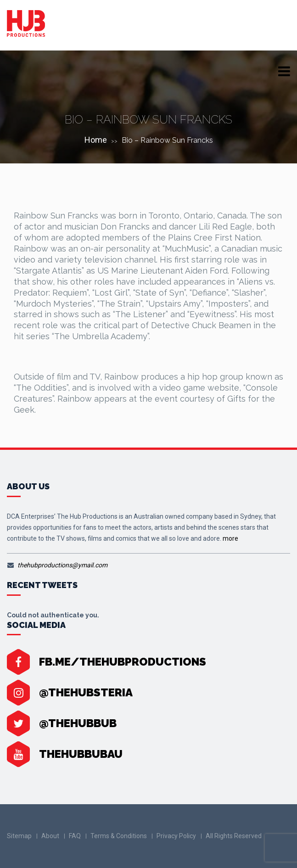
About (50, 836)
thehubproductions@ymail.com (62, 565)
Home (96, 140)
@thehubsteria (86, 692)
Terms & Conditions (119, 836)
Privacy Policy (176, 836)
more (230, 538)
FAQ (75, 836)
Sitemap (19, 836)
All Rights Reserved (234, 836)
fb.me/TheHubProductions (123, 662)
